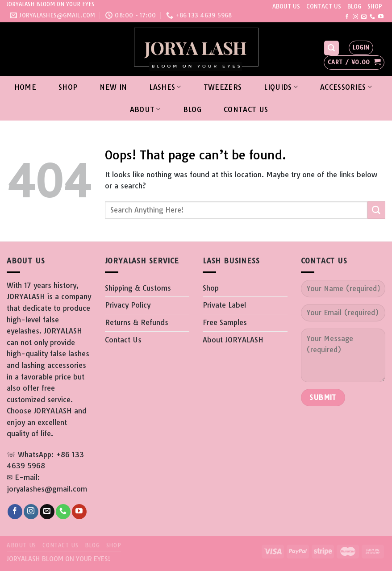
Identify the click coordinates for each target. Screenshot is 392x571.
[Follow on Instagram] (355, 17)
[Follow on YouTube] (381, 17)
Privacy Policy (128, 305)
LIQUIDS (281, 87)
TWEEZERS (223, 87)
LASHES (165, 87)
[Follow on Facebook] (347, 17)
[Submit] (376, 210)
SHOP (375, 6)
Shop (68, 87)
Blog (192, 109)
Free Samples (225, 322)
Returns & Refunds (137, 322)
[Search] (332, 48)
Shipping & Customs (138, 288)
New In (113, 87)
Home (25, 87)
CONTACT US (324, 6)
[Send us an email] (364, 17)
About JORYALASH (233, 340)
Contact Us (246, 109)
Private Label (224, 305)
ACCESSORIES (346, 87)
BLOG (354, 6)
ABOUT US (286, 6)
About (145, 109)
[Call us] (372, 17)
